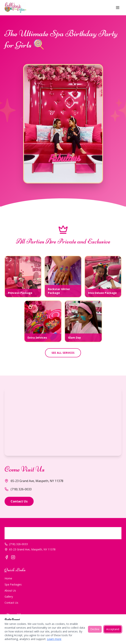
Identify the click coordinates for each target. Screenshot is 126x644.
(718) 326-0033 (18, 489)
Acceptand (113, 629)
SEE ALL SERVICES (63, 353)
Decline (95, 629)
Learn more (54, 639)
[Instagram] (13, 557)
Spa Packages (13, 584)
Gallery (9, 597)
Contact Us (19, 501)
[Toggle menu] (118, 8)
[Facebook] (7, 557)
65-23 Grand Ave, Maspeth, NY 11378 (30, 549)
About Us (10, 590)
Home (8, 578)
